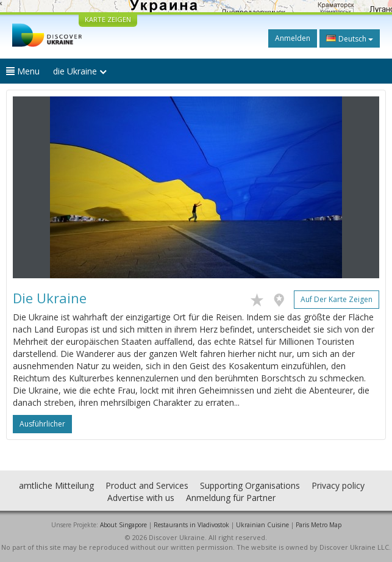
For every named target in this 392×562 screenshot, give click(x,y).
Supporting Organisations (250, 485)
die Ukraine (80, 71)
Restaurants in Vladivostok (191, 525)
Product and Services (147, 485)
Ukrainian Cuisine (262, 525)
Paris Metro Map (319, 525)
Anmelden (293, 38)
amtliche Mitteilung (56, 485)
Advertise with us (141, 498)
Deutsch (350, 38)
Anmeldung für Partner (231, 498)
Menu (23, 71)
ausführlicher (42, 424)
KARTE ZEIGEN (108, 19)
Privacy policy (338, 485)
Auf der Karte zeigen (337, 299)
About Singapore (123, 525)
